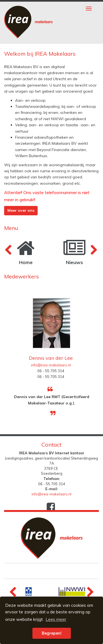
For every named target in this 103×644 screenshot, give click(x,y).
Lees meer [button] (56, 619)
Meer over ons (21, 210)
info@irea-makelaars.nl (51, 365)
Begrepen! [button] (52, 633)
